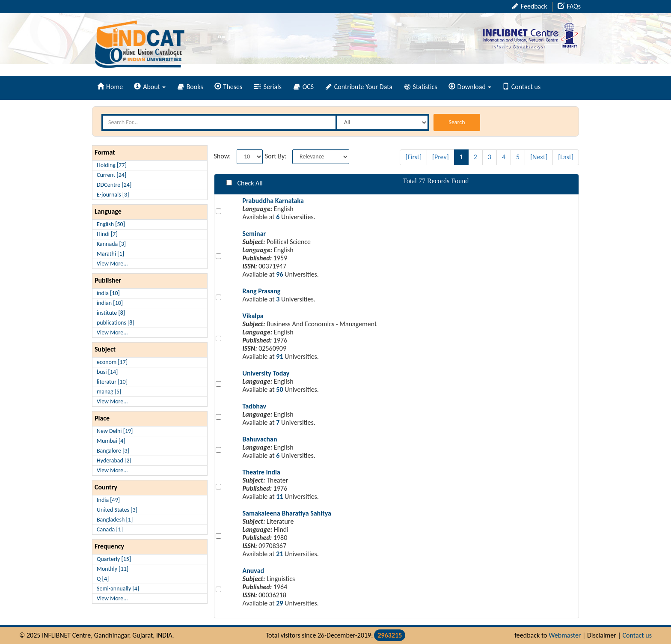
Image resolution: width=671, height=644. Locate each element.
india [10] (108, 293)
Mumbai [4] (111, 441)
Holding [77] (112, 165)
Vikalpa (253, 316)
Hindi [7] (107, 234)
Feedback (530, 6)
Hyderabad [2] (114, 461)
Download (470, 87)
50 (279, 389)
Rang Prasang (262, 291)
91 (279, 356)
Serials (268, 87)
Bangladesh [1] (115, 520)
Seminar (254, 234)
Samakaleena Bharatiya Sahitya (287, 513)
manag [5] (109, 392)
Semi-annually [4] (118, 589)
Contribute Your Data (359, 87)
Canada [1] (110, 529)
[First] (413, 157)
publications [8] (116, 323)
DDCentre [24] (114, 185)
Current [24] (111, 175)
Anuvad (254, 571)
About (150, 87)
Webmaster (565, 635)
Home (110, 87)
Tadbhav (255, 406)
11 (279, 496)
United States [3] (117, 510)
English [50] (111, 224)
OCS (304, 87)
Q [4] (103, 579)
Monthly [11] (113, 569)
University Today (266, 373)
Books (190, 87)
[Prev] (441, 157)
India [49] (108, 500)
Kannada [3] (111, 244)
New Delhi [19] (115, 431)
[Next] (539, 157)
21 (279, 554)
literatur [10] (112, 382)
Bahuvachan (260, 439)
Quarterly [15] (114, 559)
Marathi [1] (110, 254)
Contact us (521, 87)
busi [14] (107, 372)
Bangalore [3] (113, 451)
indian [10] (110, 303)
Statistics (421, 87)
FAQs (569, 6)
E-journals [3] (113, 195)
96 (279, 274)
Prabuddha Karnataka (273, 201)
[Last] (566, 157)
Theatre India (261, 472)
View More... (112, 264)
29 (279, 603)
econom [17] (112, 362)
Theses (229, 87)
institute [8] (111, 313)
